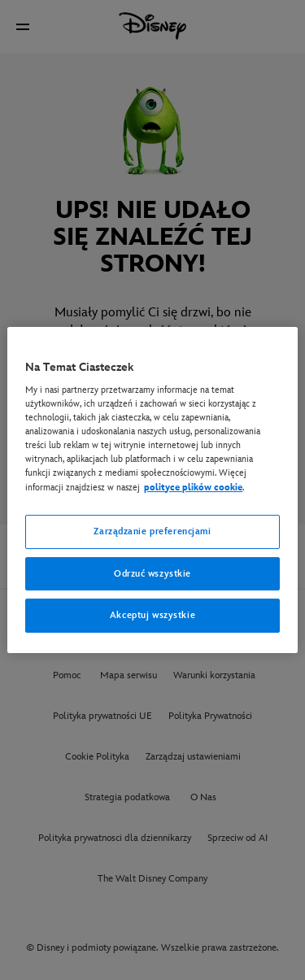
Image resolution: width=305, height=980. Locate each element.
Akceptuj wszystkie (152, 616)
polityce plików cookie (193, 488)
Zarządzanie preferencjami (152, 531)
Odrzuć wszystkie (152, 574)
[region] (152, 490)
